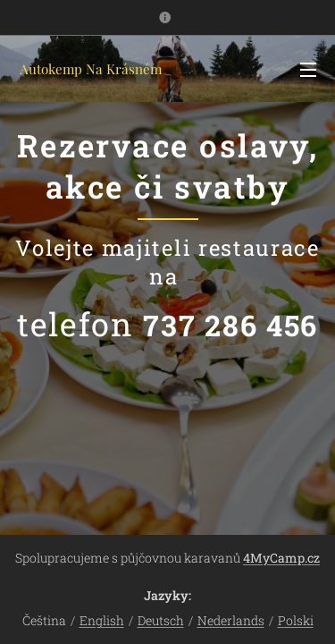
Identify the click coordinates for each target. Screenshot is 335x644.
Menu (308, 70)
